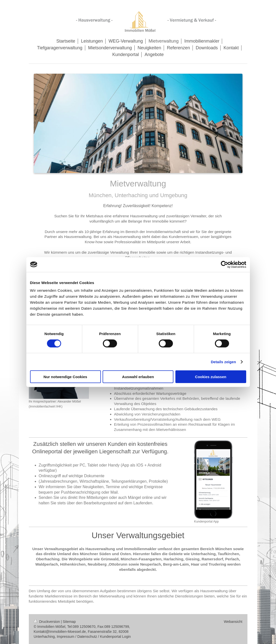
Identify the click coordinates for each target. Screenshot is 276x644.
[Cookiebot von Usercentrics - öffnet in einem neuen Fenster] (224, 264)
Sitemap (69, 622)
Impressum (66, 637)
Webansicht (233, 622)
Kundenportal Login (116, 637)
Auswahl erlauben (138, 377)
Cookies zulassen (211, 377)
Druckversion (47, 622)
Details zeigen (223, 362)
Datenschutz (87, 637)
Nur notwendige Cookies (65, 377)
